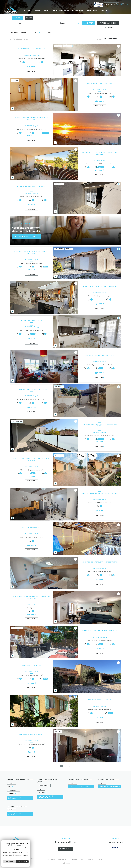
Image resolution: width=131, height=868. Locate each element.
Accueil (27, 11)
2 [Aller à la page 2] (65, 766)
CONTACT (105, 11)
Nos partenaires (62, 859)
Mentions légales (73, 859)
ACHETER (36, 11)
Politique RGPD (91, 859)
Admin (82, 859)
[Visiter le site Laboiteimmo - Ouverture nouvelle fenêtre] (68, 863)
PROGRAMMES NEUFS (61, 11)
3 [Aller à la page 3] (70, 766)
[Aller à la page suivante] (74, 766)
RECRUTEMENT (93, 11)
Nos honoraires (51, 859)
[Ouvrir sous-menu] (41, 11)
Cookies (100, 859)
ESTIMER (47, 11)
